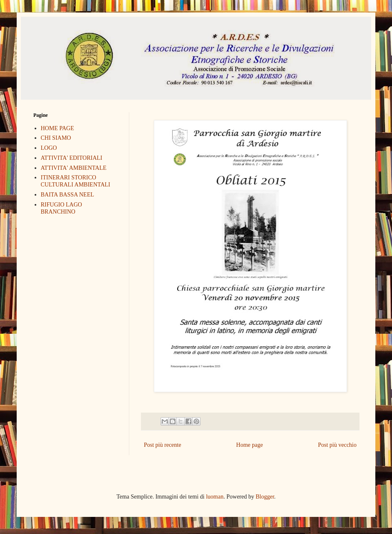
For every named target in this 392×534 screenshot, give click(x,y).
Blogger (265, 497)
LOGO (49, 148)
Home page (249, 445)
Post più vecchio (337, 445)
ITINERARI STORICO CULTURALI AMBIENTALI (76, 181)
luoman (215, 497)
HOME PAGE (58, 128)
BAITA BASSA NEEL (68, 195)
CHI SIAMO (56, 138)
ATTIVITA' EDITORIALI (72, 158)
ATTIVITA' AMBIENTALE (74, 168)
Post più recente (162, 445)
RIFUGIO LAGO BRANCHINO (62, 208)
